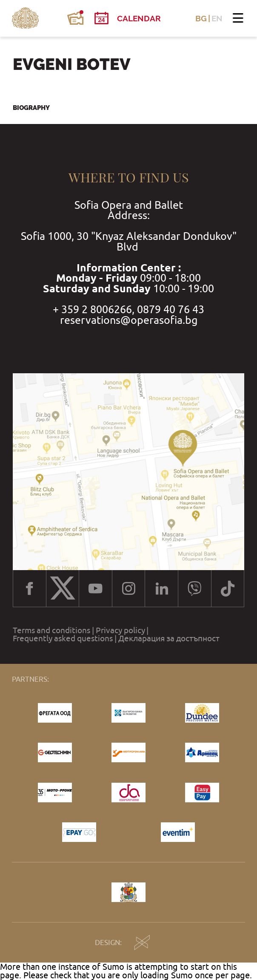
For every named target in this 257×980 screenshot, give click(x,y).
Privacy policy (120, 630)
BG (201, 19)
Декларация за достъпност (169, 638)
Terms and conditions (51, 630)
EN (217, 19)
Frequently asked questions (63, 638)
